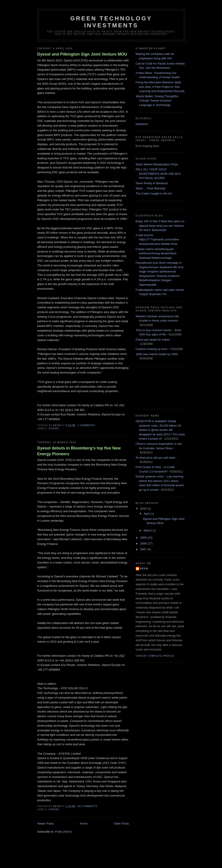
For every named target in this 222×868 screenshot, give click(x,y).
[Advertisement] (156, 387)
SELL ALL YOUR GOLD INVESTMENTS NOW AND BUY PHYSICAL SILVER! (158, 174)
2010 (144, 508)
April (147, 514)
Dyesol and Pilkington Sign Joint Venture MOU (82, 54)
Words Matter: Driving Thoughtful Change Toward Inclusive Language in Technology (157, 101)
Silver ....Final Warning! (151, 188)
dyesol (54, 429)
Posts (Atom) (63, 832)
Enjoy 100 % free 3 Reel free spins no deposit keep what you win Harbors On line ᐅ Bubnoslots (160, 226)
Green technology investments (111, 22)
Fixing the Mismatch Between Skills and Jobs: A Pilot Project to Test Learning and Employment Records (160, 87)
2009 (144, 538)
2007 (144, 549)
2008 (144, 543)
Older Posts (121, 824)
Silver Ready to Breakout (152, 183)
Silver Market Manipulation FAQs (157, 164)
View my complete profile (155, 656)
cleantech (142, 124)
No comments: (88, 806)
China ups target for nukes (153, 340)
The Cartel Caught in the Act (154, 193)
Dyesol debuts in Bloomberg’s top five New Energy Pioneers (79, 451)
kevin (144, 569)
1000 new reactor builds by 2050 (157, 354)
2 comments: (87, 425)
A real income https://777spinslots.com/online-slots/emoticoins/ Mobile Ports (158, 240)
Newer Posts (46, 824)
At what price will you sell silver (156, 458)
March (148, 530)
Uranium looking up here (152, 349)
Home (84, 824)
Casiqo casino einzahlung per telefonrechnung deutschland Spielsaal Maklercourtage (156, 253)
